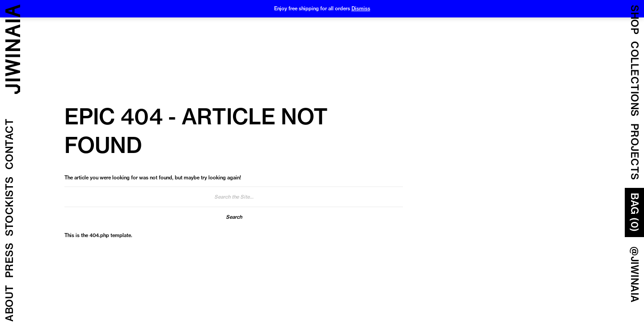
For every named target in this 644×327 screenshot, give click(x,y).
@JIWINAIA (635, 275)
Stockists (9, 207)
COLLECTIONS (635, 79)
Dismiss (361, 8)
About (9, 304)
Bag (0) (635, 212)
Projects (635, 152)
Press (9, 261)
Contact (9, 144)
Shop (635, 20)
